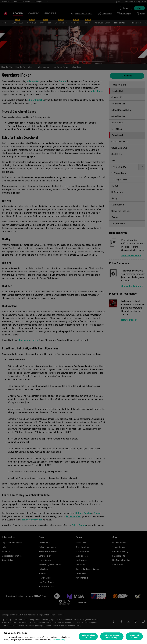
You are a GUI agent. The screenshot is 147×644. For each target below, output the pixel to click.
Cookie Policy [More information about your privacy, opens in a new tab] (59, 640)
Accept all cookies (134, 636)
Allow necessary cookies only (112, 636)
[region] (73, 636)
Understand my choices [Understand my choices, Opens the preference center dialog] (88, 636)
